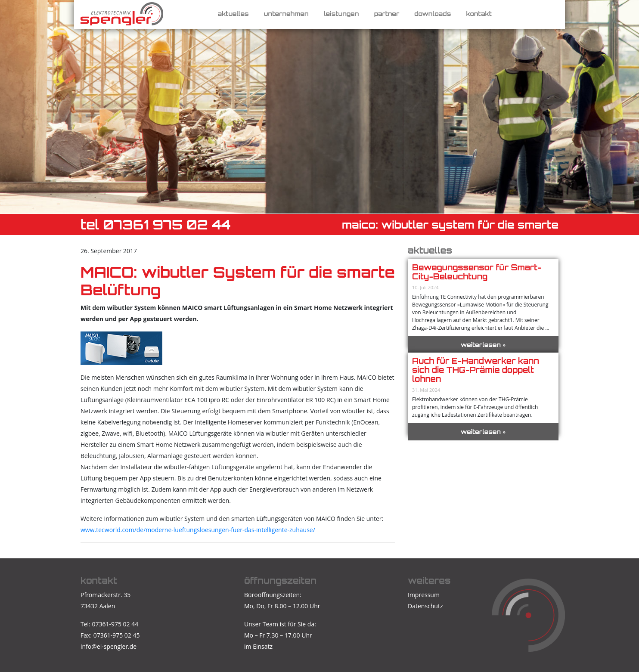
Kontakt (479, 14)
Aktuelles (233, 14)
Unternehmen (286, 14)
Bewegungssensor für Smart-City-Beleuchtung (477, 272)
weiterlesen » (483, 345)
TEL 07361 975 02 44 (156, 225)
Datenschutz (425, 606)
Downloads (433, 14)
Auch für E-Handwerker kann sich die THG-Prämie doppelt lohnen (476, 370)
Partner (387, 14)
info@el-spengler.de (109, 646)
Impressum (424, 595)
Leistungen (341, 14)
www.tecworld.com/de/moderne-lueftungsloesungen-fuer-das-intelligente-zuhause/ (198, 530)
